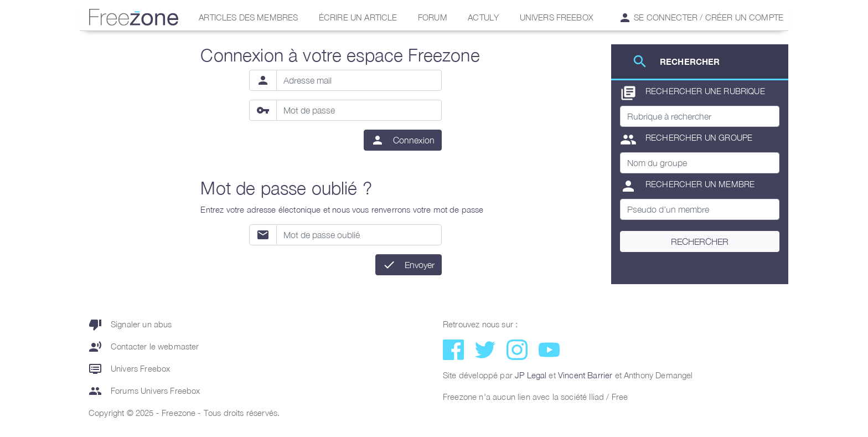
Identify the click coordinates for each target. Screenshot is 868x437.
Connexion (414, 140)
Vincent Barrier (585, 375)
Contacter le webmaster (144, 347)
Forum (433, 17)
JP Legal (531, 375)
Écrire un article (358, 17)
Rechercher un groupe (686, 140)
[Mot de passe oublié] (359, 235)
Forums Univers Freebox (144, 391)
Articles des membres (248, 17)
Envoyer (420, 265)
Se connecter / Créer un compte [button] (701, 18)
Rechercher (700, 241)
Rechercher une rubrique (693, 93)
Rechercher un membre (687, 186)
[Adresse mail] (359, 80)
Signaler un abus (130, 325)
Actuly (483, 17)
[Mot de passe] (359, 110)
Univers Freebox (557, 17)
